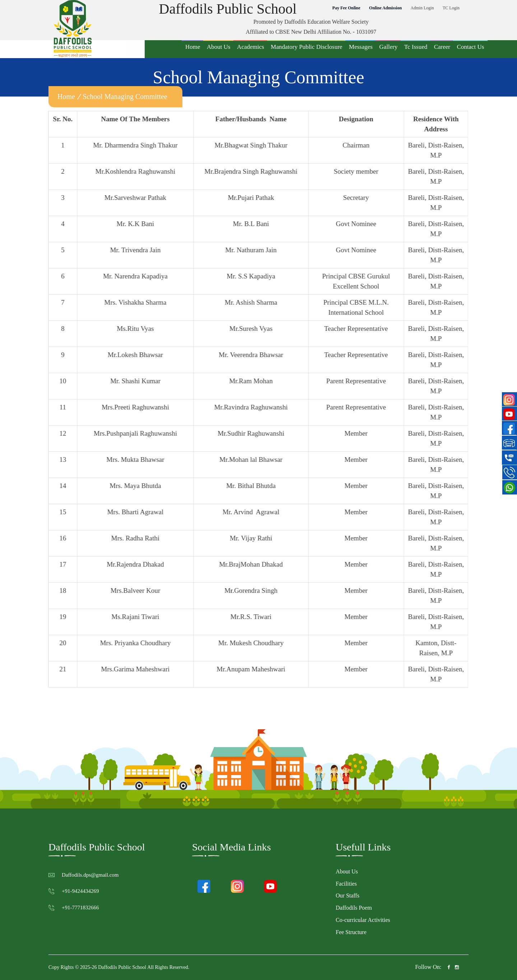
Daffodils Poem (354, 908)
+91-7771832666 (80, 908)
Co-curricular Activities (363, 920)
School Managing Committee (125, 97)
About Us (219, 47)
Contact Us (470, 47)
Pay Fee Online (346, 8)
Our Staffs (348, 895)
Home (193, 47)
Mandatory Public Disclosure (306, 47)
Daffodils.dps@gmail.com (90, 875)
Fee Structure (351, 932)
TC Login (451, 8)
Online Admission (385, 8)
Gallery (388, 47)
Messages (361, 47)
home (66, 97)
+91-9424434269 (80, 891)
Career (442, 47)
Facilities (346, 884)
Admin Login (422, 8)
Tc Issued (416, 47)
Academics (251, 47)
